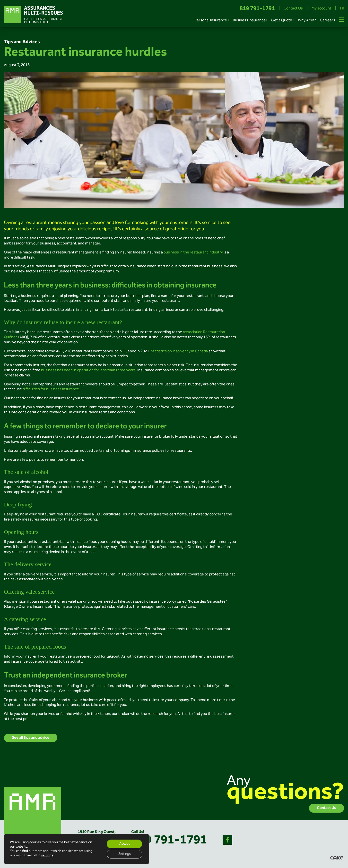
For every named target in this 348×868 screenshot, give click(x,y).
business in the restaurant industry (193, 253)
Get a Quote (282, 21)
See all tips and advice (31, 738)
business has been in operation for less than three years (88, 370)
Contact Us (293, 9)
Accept (125, 844)
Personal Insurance (211, 21)
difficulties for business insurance (51, 389)
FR (342, 9)
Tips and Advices (22, 42)
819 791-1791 (257, 9)
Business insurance (249, 21)
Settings (125, 854)
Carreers (327, 21)
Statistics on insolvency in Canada (179, 352)
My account (321, 9)
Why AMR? (307, 21)
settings (47, 856)
